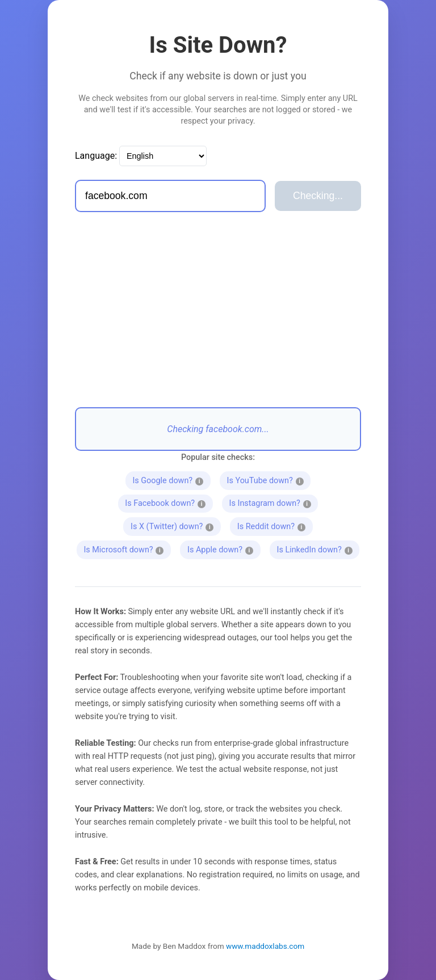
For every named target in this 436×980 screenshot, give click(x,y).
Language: (96, 156)
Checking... (318, 196)
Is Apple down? (220, 548)
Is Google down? (168, 479)
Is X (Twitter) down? (175, 525)
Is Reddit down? (271, 525)
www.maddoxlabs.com (265, 946)
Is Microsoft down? (125, 548)
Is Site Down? (218, 45)
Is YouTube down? (266, 479)
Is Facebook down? (167, 502)
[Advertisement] (218, 310)
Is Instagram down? (273, 502)
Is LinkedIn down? (315, 548)
